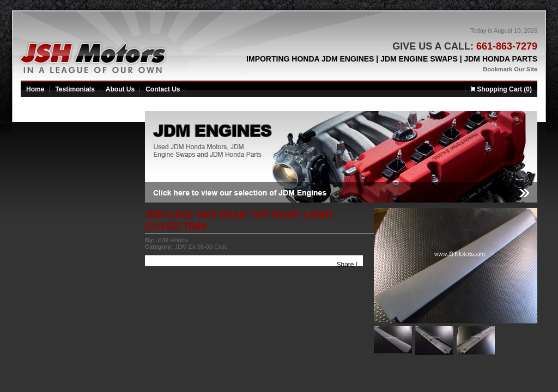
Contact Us (163, 89)
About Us (120, 89)
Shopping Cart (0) (501, 89)
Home (35, 89)
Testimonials (75, 89)
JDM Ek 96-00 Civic (201, 247)
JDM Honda (172, 240)
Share (345, 265)
